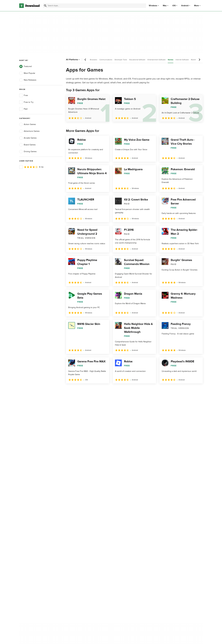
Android (185, 6)
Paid (23, 109)
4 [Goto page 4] (91, 390)
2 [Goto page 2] (76, 390)
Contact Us (75, 532)
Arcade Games (28, 138)
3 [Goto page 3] (84, 390)
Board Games (27, 145)
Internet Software (182, 60)
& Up (31, 167)
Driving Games (28, 152)
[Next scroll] (199, 60)
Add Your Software (79, 527)
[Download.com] (29, 6)
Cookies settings (129, 545)
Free (24, 95)
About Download (78, 522)
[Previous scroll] (85, 60)
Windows (153, 6)
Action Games (28, 124)
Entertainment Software (157, 60)
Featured (25, 66)
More (198, 6)
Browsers (94, 60)
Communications (106, 60)
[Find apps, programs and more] (95, 6)
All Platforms (73, 60)
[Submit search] (45, 6)
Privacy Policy (128, 522)
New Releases (28, 80)
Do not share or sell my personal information (132, 538)
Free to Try (26, 102)
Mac (165, 6)
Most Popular (27, 73)
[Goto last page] (198, 390)
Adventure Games (29, 131)
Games (171, 60)
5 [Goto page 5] (98, 390)
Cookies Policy (128, 532)
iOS (174, 6)
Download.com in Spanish (82, 537)
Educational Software (137, 60)
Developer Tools (121, 60)
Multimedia (195, 60)
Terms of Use (128, 527)
